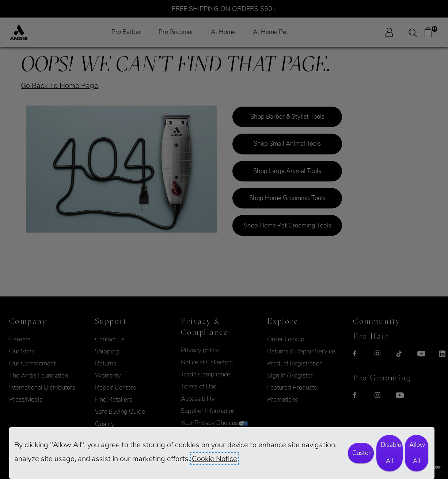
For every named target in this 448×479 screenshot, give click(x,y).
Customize (363, 453)
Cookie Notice (214, 459)
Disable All (391, 453)
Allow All (417, 453)
